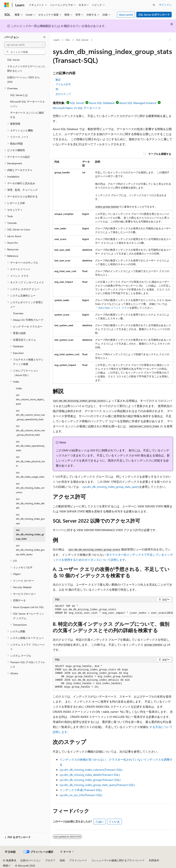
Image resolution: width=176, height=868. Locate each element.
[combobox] (25, 45)
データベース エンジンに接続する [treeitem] (27, 115)
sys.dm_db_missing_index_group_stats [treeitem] (30, 534)
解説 (58, 80)
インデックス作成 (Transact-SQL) (81, 790)
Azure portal (126, 15)
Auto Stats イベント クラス (114, 308)
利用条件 (154, 860)
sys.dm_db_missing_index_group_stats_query (111, 487)
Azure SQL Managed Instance (138, 103)
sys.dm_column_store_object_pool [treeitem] (30, 399)
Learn (56, 40)
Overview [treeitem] (18, 313)
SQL (68, 40)
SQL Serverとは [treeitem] (19, 95)
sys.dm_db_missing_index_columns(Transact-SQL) (91, 770)
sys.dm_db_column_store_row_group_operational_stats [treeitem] (30, 415)
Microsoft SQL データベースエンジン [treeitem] (27, 104)
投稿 (62, 860)
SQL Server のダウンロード (154, 15)
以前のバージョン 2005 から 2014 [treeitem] (24, 80)
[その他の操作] (170, 40)
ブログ (49, 860)
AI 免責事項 (10, 860)
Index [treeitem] (19, 388)
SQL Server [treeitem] (13, 60)
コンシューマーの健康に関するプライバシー (117, 860)
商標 (5, 866)
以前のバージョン (31, 860)
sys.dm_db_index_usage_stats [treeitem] (30, 475)
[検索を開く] (154, 5)
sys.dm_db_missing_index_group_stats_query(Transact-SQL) (97, 785)
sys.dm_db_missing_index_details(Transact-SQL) (90, 775)
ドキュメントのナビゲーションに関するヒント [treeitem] (26, 68)
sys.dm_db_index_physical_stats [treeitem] (30, 461)
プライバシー (77, 860)
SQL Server (82, 40)
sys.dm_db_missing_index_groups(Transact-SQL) (90, 780)
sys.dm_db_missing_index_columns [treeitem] (30, 488)
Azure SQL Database (102, 103)
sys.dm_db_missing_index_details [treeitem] (30, 503)
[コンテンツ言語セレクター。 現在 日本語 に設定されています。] (10, 852)
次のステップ (63, 94)
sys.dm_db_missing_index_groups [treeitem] (30, 519)
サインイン (165, 5)
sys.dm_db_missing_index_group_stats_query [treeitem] (30, 550)
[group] (113, 610)
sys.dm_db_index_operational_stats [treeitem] (31, 446)
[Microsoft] (7, 5)
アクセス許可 (63, 84)
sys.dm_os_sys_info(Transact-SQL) (81, 795)
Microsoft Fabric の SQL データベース (77, 108)
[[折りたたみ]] (44, 37)
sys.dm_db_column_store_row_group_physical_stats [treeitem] (30, 430)
